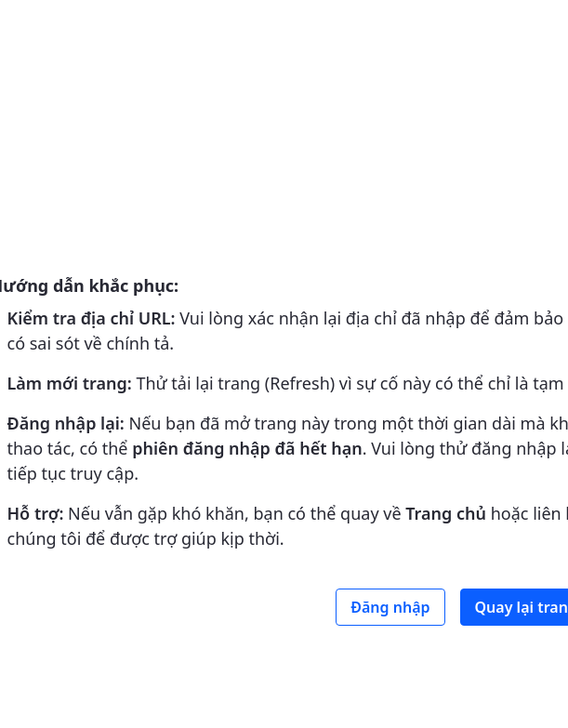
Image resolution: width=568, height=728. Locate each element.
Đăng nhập (390, 607)
